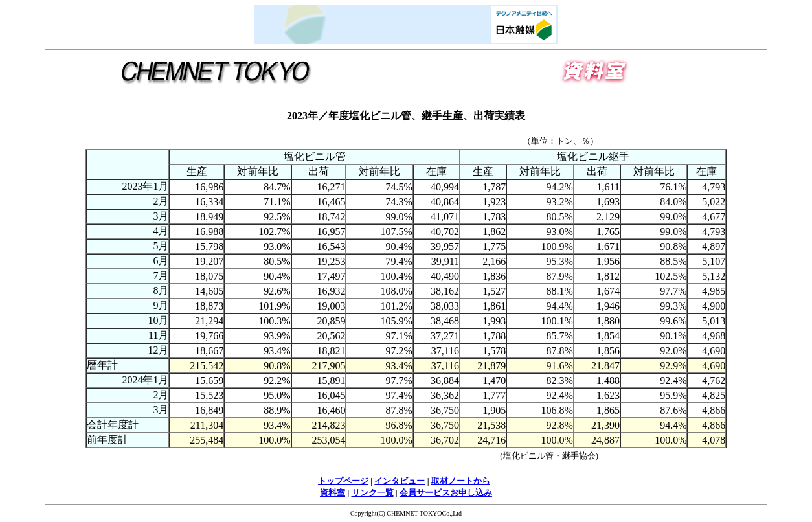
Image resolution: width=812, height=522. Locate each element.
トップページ (343, 481)
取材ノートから (461, 481)
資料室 (333, 493)
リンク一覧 (373, 493)
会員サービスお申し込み (446, 493)
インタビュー (400, 481)
